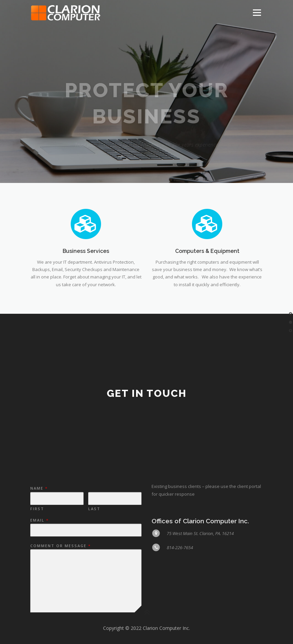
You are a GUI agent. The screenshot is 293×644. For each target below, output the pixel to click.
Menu (257, 12)
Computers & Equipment (207, 254)
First (37, 547)
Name (39, 526)
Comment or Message (60, 584)
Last (94, 547)
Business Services (86, 254)
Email (39, 558)
